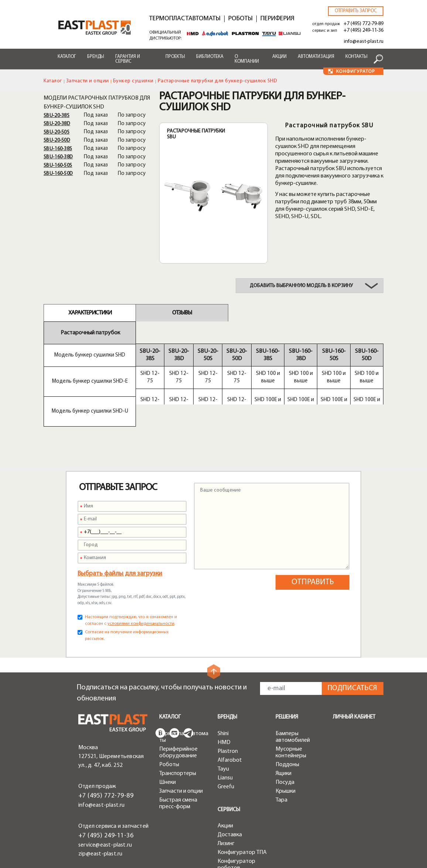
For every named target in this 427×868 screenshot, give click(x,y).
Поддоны (287, 720)
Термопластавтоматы (185, 19)
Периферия (277, 19)
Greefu (226, 743)
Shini (223, 689)
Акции (279, 57)
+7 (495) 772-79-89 (363, 24)
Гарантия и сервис (128, 59)
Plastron (228, 707)
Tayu (223, 725)
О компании (247, 59)
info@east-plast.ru (364, 42)
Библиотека (210, 57)
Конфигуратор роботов (236, 820)
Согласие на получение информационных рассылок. (127, 591)
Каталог (67, 57)
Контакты (356, 57)
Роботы (240, 19)
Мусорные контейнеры (291, 708)
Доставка (230, 790)
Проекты (175, 57)
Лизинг (226, 799)
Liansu (225, 734)
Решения (287, 673)
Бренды (96, 57)
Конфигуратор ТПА (242, 808)
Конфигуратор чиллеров (236, 836)
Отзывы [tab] (182, 313)
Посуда (285, 738)
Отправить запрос (356, 11)
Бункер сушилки (133, 81)
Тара (281, 756)
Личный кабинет (354, 673)
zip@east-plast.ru (100, 810)
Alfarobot (230, 716)
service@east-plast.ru (105, 801)
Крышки (286, 747)
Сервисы (229, 766)
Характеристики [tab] (90, 313)
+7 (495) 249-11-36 (363, 30)
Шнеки (168, 738)
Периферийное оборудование (178, 708)
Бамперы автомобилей (293, 693)
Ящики (283, 729)
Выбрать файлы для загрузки (120, 529)
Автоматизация (316, 57)
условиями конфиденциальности (141, 579)
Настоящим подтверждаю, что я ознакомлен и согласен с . (131, 576)
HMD (224, 698)
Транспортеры (178, 729)
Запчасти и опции (88, 81)
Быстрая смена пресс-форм (178, 759)
